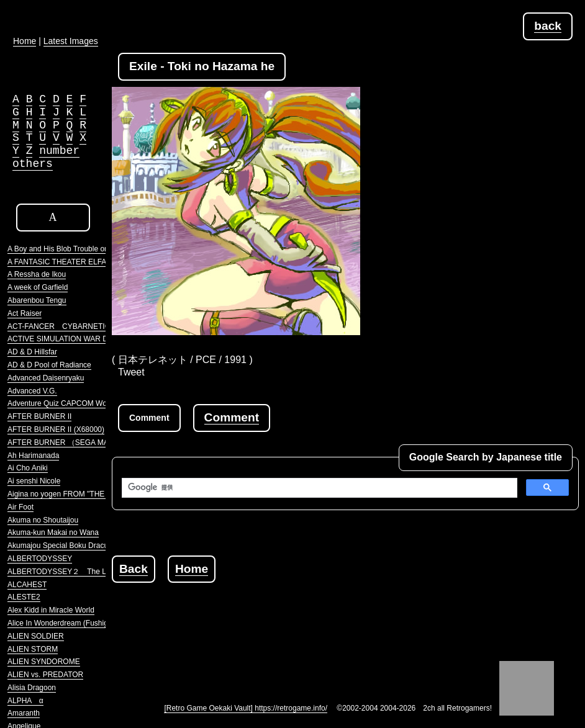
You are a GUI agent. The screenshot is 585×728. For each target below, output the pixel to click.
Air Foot (20, 507)
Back (134, 569)
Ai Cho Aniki (28, 468)
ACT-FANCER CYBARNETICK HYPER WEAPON (93, 326)
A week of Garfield (38, 287)
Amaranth (24, 713)
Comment (232, 417)
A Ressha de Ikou (37, 274)
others (33, 164)
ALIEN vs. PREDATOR (45, 675)
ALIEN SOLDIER (36, 636)
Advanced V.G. (32, 391)
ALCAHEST (27, 585)
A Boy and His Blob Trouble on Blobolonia (76, 249)
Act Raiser (25, 313)
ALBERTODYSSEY (40, 559)
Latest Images (71, 41)
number (59, 151)
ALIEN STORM (33, 649)
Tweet (131, 372)
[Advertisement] (338, 611)
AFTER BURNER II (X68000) (56, 429)
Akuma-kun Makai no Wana (53, 533)
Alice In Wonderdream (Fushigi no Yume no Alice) (89, 623)
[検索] (318, 488)
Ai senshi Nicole (34, 481)
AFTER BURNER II (39, 416)
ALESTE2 (24, 597)
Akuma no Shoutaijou (43, 520)
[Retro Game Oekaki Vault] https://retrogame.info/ (246, 708)
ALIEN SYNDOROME (44, 662)
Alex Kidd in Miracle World (51, 610)
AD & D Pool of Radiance (49, 365)
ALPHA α (25, 701)
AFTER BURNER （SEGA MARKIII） (70, 443)
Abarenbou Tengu (37, 300)
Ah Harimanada (33, 456)
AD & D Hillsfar (32, 352)
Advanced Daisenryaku (46, 378)
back (548, 26)
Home (192, 569)
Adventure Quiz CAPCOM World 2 (64, 403)
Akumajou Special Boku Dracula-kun (68, 546)
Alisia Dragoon (32, 688)
